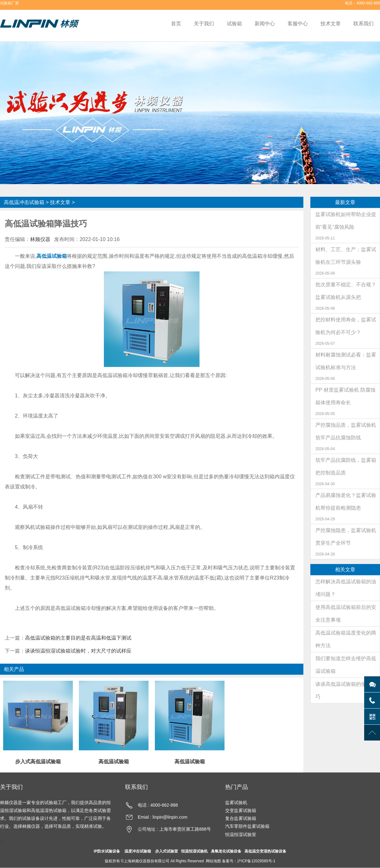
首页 (176, 24)
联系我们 (364, 24)
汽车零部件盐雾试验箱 (247, 826)
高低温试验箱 (52, 256)
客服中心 (298, 24)
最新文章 (345, 202)
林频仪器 (40, 239)
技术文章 (331, 24)
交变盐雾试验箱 (241, 810)
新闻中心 (265, 24)
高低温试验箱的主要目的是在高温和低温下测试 (78, 638)
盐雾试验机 (236, 803)
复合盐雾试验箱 (241, 818)
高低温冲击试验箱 (24, 202)
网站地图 (213, 861)
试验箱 (234, 24)
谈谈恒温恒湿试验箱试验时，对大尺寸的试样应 (78, 651)
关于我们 (204, 24)
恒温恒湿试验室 (241, 834)
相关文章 (345, 570)
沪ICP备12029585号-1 (256, 861)
